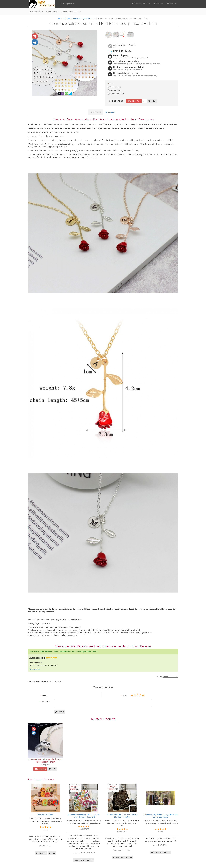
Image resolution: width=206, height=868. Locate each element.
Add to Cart (134, 101)
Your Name (46, 695)
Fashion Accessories (71, 11)
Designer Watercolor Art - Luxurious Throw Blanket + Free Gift (84, 816)
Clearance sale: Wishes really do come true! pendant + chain (45, 761)
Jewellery (87, 18)
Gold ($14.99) (114, 90)
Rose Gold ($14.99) (116, 94)
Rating (124, 695)
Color (111, 83)
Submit (60, 712)
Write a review (35, 669)
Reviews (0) (110, 112)
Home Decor (52, 11)
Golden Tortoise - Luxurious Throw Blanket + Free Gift (122, 816)
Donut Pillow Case (45, 815)
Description (96, 112)
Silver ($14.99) (114, 87)
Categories (67, 3)
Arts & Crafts (37, 11)
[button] (140, 4)
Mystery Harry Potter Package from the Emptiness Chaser (161, 816)
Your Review (45, 701)
